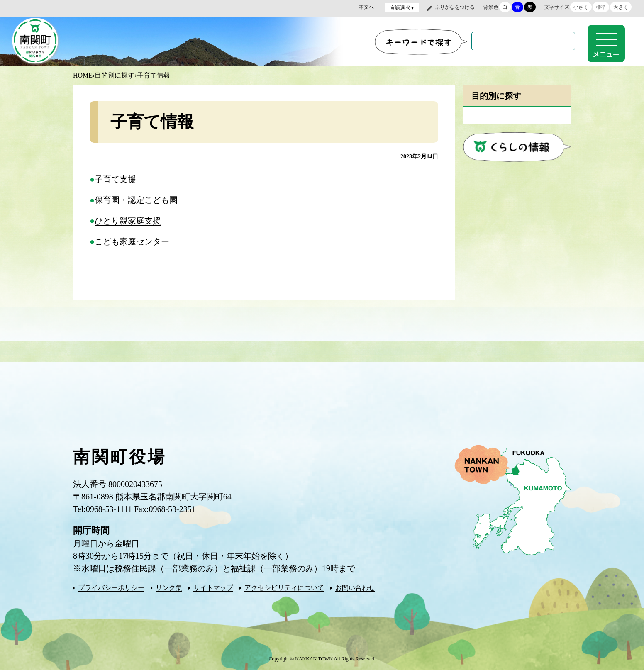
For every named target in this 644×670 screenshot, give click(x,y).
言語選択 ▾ (402, 8)
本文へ (366, 7)
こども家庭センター (132, 241)
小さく (581, 7)
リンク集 (169, 587)
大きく (621, 7)
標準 (601, 7)
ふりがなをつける (455, 7)
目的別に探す (115, 74)
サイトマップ (213, 587)
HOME (83, 74)
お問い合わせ (355, 587)
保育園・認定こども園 (136, 199)
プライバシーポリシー (111, 587)
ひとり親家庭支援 (128, 220)
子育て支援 (115, 178)
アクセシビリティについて (284, 587)
